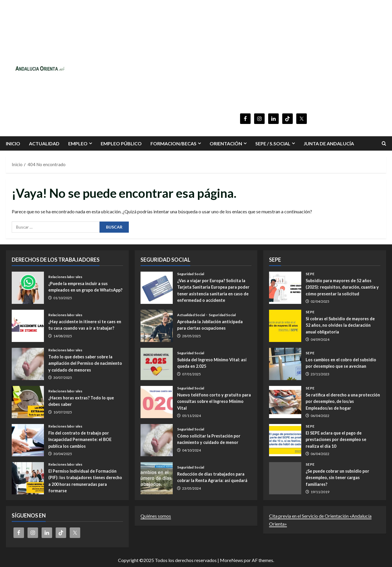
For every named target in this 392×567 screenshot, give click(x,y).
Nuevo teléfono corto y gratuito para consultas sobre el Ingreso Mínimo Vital (157, 402)
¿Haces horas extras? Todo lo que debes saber (28, 402)
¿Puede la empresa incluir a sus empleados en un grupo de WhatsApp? (28, 288)
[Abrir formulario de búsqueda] (384, 143)
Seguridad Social (191, 274)
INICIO (13, 143)
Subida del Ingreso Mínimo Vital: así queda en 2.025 (157, 364)
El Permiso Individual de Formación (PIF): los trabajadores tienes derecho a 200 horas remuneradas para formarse (28, 478)
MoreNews (231, 560)
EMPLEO (78, 143)
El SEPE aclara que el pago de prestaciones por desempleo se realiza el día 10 (285, 440)
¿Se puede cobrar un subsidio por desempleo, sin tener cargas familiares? (285, 478)
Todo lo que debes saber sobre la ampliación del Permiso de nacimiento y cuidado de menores (28, 364)
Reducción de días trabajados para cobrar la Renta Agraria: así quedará (157, 478)
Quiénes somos (156, 516)
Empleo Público (121, 143)
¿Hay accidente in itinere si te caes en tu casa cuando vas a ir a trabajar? (28, 326)
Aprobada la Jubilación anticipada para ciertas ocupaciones (157, 326)
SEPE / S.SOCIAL (273, 143)
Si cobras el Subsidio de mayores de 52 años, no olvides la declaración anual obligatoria (285, 326)
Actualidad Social (191, 315)
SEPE (310, 274)
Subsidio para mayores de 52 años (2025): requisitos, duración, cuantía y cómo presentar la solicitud (285, 288)
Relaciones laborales (65, 274)
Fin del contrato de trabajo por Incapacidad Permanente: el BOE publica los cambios (28, 440)
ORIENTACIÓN (226, 143)
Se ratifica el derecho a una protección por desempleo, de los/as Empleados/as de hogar (285, 402)
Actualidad (44, 143)
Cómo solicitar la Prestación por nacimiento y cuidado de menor (157, 440)
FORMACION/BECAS (173, 143)
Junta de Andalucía (329, 143)
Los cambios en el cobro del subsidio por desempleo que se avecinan (285, 364)
